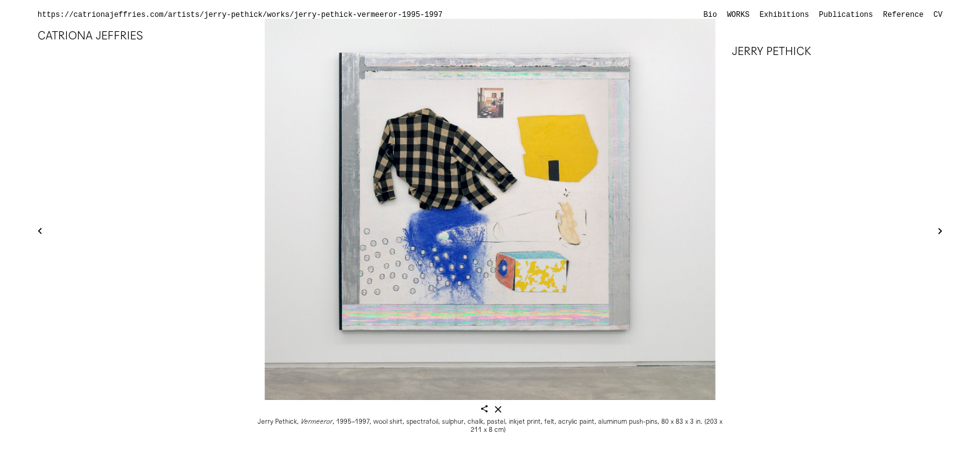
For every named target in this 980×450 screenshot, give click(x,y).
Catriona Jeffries (90, 35)
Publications (846, 15)
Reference (903, 15)
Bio (711, 15)
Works (738, 15)
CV (938, 15)
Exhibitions (784, 15)
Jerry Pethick (772, 51)
